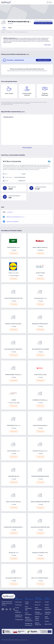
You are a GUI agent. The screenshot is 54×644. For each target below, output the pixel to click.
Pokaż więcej (47, 45)
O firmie (47, 602)
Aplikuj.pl (3, 32)
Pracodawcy (10, 32)
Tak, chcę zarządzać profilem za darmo (43, 23)
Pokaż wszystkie (27, 148)
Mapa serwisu (48, 624)
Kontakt (47, 605)
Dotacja (47, 621)
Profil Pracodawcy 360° (28, 608)
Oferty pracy (18, 602)
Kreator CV (38, 602)
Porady (17, 608)
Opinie (10, 28)
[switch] (43, 60)
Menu (49, 2)
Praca (4, 28)
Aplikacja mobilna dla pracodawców (29, 619)
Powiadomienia (19, 620)
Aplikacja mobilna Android (37, 618)
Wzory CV (38, 605)
